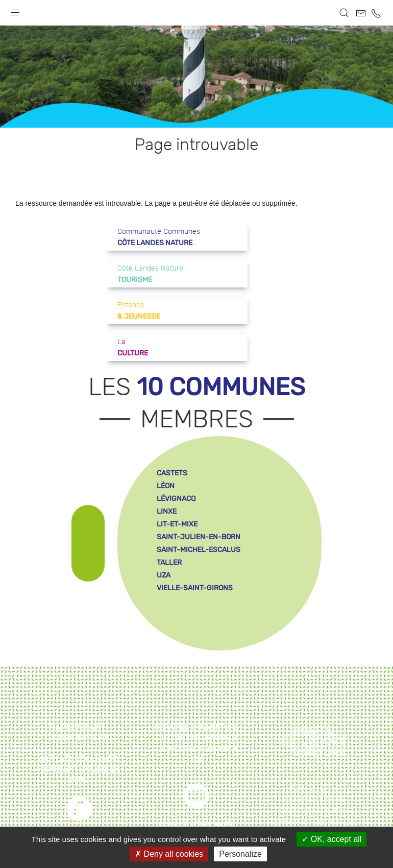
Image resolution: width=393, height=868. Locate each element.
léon (166, 486)
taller (169, 562)
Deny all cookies (169, 854)
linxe (167, 511)
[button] (15, 10)
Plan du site (312, 789)
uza (164, 575)
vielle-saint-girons (195, 588)
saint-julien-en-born (199, 537)
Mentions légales (312, 800)
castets (172, 473)
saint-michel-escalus (199, 550)
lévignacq (176, 499)
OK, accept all (331, 839)
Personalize (240, 854)
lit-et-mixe (177, 524)
